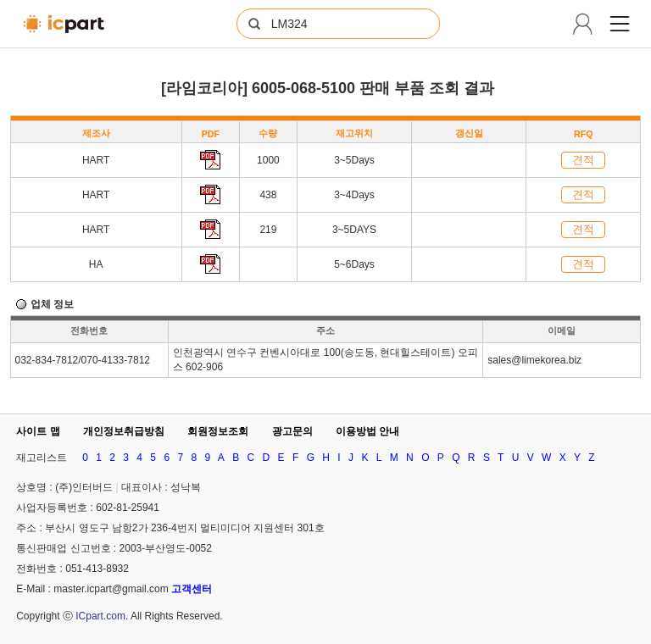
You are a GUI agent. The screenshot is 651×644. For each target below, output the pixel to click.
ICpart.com (100, 616)
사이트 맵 (38, 431)
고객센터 (192, 589)
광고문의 (292, 431)
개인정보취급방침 (124, 431)
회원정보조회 (218, 431)
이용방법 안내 (367, 431)
